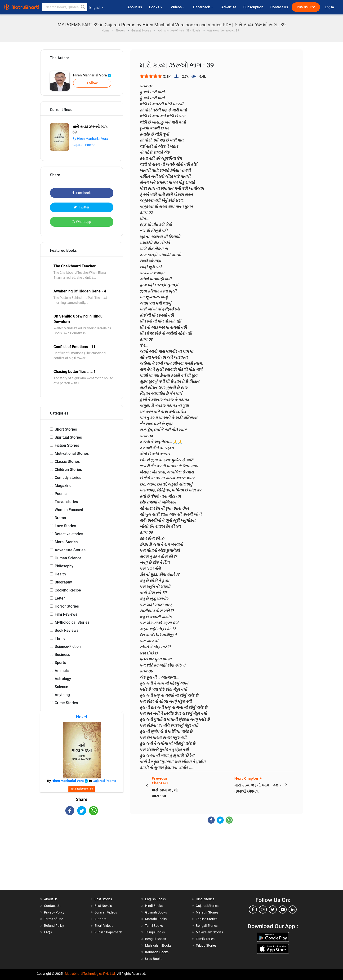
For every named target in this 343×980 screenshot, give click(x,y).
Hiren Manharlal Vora (92, 75)
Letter (60, 598)
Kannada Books (157, 952)
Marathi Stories (207, 912)
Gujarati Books (156, 912)
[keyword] (65, 7)
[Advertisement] (82, 856)
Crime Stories (66, 703)
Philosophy (64, 566)
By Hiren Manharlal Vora (90, 139)
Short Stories (66, 429)
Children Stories (68, 470)
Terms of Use (53, 919)
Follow (92, 83)
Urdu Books (154, 959)
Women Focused (69, 510)
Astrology (63, 679)
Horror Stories (67, 606)
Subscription (253, 7)
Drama (60, 518)
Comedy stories (68, 478)
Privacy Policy (54, 912)
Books (156, 7)
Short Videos (104, 926)
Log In (330, 7)
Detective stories (69, 534)
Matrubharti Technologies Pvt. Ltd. (90, 974)
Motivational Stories (72, 453)
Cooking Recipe (68, 590)
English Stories (207, 919)
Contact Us (279, 7)
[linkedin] (293, 909)
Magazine (63, 486)
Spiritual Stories (68, 437)
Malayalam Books (158, 945)
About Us (135, 7)
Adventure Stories (70, 550)
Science (61, 687)
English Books (155, 899)
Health (60, 574)
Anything (62, 695)
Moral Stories (66, 542)
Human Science (68, 558)
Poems (61, 494)
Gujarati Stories (207, 906)
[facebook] (253, 909)
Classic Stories (67, 461)
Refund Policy (54, 926)
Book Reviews (67, 630)
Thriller (61, 638)
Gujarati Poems (84, 145)
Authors (100, 919)
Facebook (82, 193)
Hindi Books (154, 906)
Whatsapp (82, 222)
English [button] (97, 7)
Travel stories (66, 502)
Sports (60, 663)
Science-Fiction (68, 647)
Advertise (229, 7)
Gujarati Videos (106, 912)
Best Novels (103, 906)
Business (62, 655)
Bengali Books (156, 939)
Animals (62, 671)
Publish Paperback (108, 932)
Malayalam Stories (209, 932)
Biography (63, 582)
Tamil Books (154, 926)
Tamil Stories (205, 939)
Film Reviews (66, 614)
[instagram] (263, 909)
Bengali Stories (207, 926)
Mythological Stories (72, 622)
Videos (178, 7)
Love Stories (65, 526)
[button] (83, 7)
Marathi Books (156, 919)
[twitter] (273, 909)
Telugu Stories (206, 945)
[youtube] (283, 909)
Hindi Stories (205, 899)
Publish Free (306, 7)
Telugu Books (155, 932)
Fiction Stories (67, 445)
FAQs (48, 932)
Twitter (82, 207)
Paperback (204, 7)
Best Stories (103, 899)
